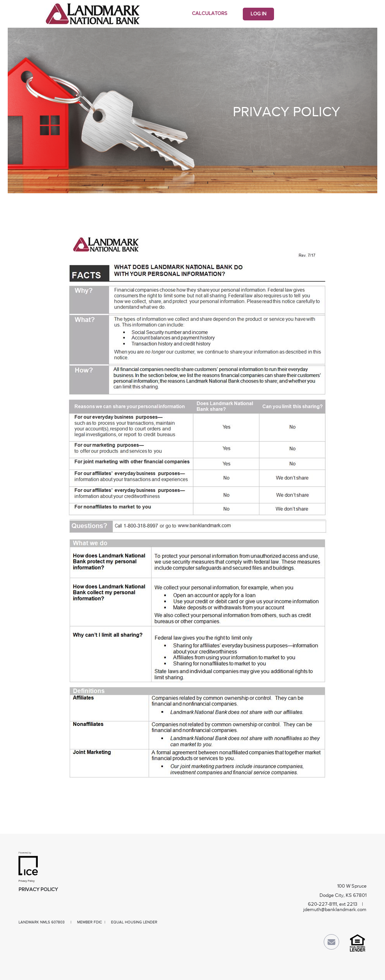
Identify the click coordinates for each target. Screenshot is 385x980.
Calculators (210, 14)
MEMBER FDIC (90, 922)
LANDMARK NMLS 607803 (42, 922)
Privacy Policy (38, 890)
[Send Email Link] (331, 944)
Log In (258, 14)
